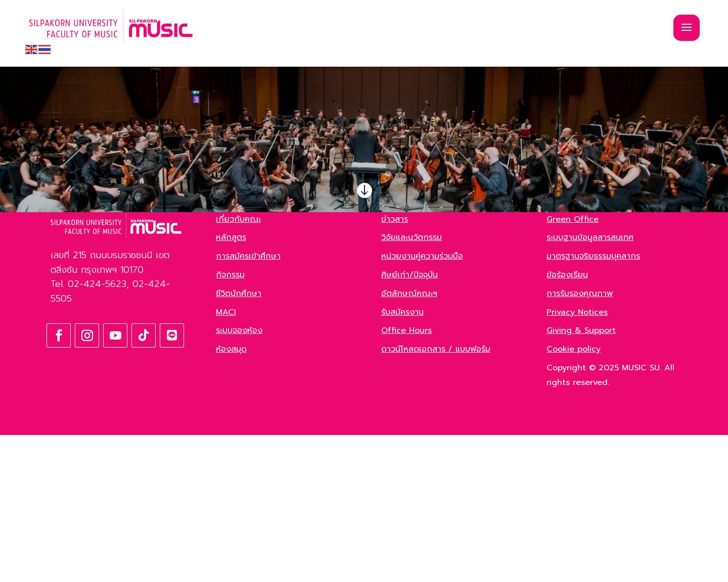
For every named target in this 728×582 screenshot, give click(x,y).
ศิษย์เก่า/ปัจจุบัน (409, 422)
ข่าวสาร (395, 366)
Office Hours (406, 477)
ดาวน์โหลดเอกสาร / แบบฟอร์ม (436, 496)
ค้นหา (176, 268)
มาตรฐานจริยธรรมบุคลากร (593, 403)
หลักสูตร (231, 384)
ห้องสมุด (231, 496)
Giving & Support (581, 477)
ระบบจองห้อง (239, 477)
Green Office (573, 366)
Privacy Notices (577, 459)
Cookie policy (574, 496)
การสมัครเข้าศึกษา (248, 403)
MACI (226, 459)
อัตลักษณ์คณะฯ (409, 441)
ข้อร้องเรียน (567, 422)
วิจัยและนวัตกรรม (412, 384)
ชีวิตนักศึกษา (239, 441)
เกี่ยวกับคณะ (238, 366)
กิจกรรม (230, 422)
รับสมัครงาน (402, 459)
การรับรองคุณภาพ (580, 441)
